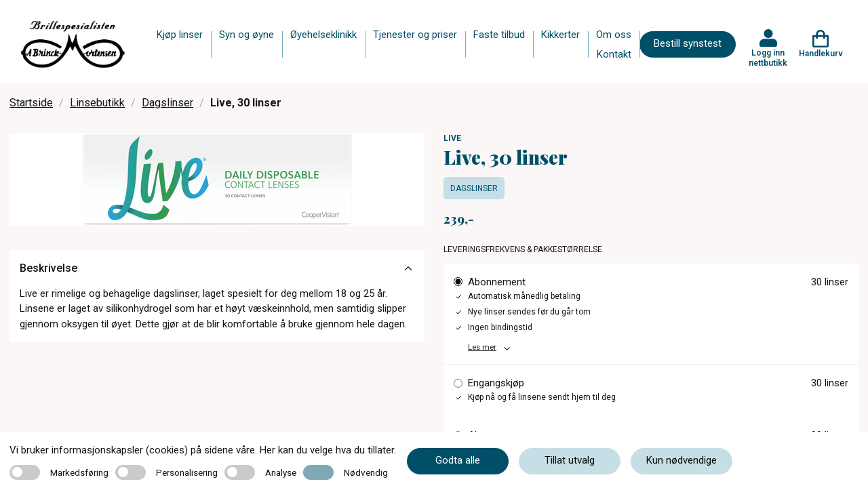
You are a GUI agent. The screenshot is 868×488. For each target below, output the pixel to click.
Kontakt (614, 54)
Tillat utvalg (570, 460)
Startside (31, 103)
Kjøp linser (180, 35)
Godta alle (458, 460)
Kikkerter (560, 35)
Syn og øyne (246, 35)
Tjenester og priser (415, 35)
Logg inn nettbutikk (768, 58)
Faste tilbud (499, 35)
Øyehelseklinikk (323, 35)
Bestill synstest (688, 43)
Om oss (614, 35)
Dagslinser (167, 103)
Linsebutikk (97, 103)
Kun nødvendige (682, 460)
